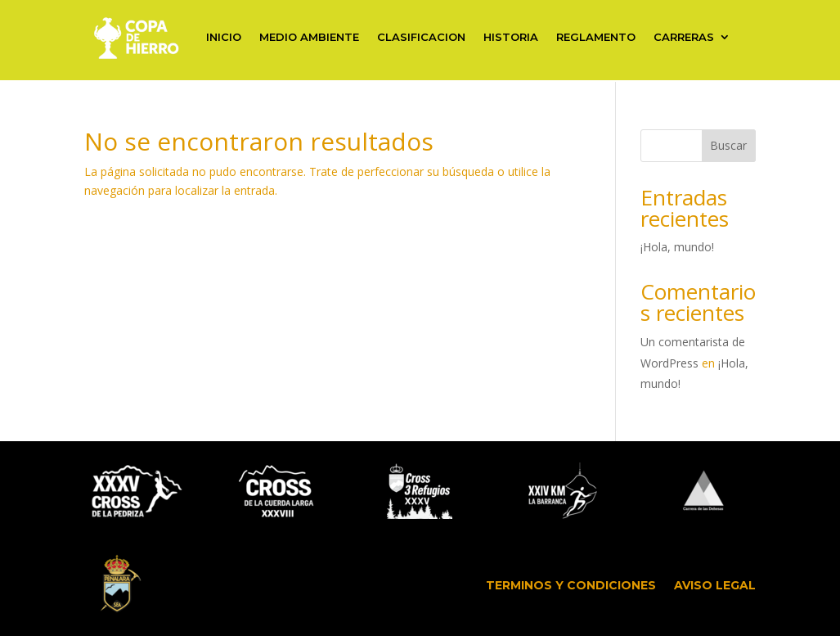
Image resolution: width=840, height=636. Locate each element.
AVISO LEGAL (715, 585)
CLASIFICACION (421, 37)
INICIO (224, 37)
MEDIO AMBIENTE (309, 37)
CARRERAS (684, 37)
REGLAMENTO (596, 37)
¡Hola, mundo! (677, 247)
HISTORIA (511, 37)
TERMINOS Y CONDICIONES (571, 585)
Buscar (728, 145)
